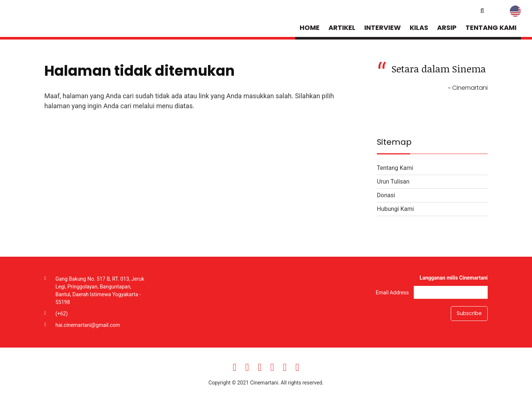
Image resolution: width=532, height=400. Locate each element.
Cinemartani (64, 20)
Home (310, 28)
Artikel (342, 28)
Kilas (419, 28)
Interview (383, 28)
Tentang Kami (491, 28)
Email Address (393, 292)
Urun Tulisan (393, 182)
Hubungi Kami (395, 209)
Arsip (447, 28)
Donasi (386, 195)
